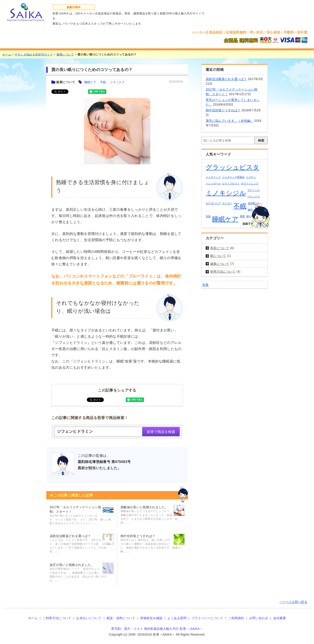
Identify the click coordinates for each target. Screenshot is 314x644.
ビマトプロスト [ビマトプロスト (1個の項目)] (231, 183)
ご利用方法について (57, 618)
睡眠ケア (90, 82)
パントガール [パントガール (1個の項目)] (213, 183)
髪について (218, 256)
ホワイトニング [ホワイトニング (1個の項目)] (250, 183)
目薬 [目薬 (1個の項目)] (208, 216)
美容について (220, 248)
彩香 (206, 285)
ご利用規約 (236, 618)
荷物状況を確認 (151, 618)
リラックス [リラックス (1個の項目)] (254, 197)
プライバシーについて (207, 618)
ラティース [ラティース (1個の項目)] (254, 190)
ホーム (33, 618)
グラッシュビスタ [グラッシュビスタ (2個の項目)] (233, 167)
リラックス (117, 82)
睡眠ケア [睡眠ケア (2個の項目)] (225, 219)
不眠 (103, 82)
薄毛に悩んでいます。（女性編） (230, 121)
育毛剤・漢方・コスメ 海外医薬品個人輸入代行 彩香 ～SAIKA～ (157, 629)
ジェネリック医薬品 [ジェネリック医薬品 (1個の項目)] (233, 177)
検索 (261, 140)
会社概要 (280, 618)
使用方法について (223, 272)
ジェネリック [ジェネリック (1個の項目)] (213, 177)
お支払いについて (89, 618)
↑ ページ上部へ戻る (293, 602)
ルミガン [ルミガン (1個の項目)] (227, 203)
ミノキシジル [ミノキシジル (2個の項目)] (226, 193)
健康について (66, 82)
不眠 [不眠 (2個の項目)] (240, 206)
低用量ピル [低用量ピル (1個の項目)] (254, 203)
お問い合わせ (259, 618)
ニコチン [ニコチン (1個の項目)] (251, 177)
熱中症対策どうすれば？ (223, 110)
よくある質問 (177, 618)
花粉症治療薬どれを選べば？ (226, 79)
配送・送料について (121, 618)
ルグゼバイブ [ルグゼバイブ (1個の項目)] (213, 203)
